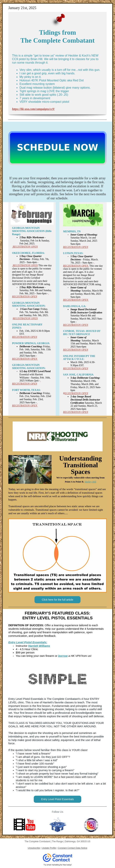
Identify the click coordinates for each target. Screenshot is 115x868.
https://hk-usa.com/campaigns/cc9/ (33, 109)
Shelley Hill (90, 482)
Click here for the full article (58, 600)
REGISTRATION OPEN (25, 265)
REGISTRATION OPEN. (76, 266)
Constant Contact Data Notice (73, 848)
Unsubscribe (34, 848)
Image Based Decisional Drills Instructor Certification (86, 311)
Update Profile (49, 848)
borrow (63, 656)
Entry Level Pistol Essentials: (28, 642)
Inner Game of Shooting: (84, 235)
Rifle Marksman (35, 237)
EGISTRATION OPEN (77, 393)
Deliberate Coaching (31, 346)
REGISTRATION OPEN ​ (25, 359)
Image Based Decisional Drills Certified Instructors (28, 278)
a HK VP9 (74, 656)
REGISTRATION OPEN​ (25, 247)
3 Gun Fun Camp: (30, 309)
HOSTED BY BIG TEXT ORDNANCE (82, 333)
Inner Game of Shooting (78, 339)
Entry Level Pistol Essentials (57, 799)
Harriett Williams (39, 646)
